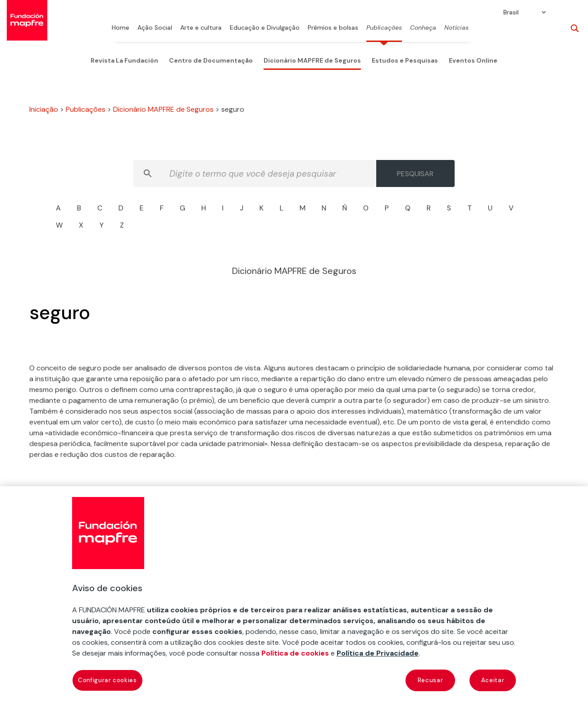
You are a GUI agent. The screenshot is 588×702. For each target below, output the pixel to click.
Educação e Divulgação (265, 28)
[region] (294, 594)
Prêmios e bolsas (333, 28)
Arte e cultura (201, 28)
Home (121, 28)
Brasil (511, 13)
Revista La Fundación (124, 60)
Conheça (423, 28)
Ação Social (155, 28)
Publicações (384, 28)
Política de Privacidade (378, 653)
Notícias (456, 28)
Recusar (431, 680)
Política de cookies (295, 653)
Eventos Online (473, 60)
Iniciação (44, 109)
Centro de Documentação (211, 60)
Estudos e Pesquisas (405, 60)
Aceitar (493, 680)
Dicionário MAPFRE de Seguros (312, 60)
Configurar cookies (107, 680)
